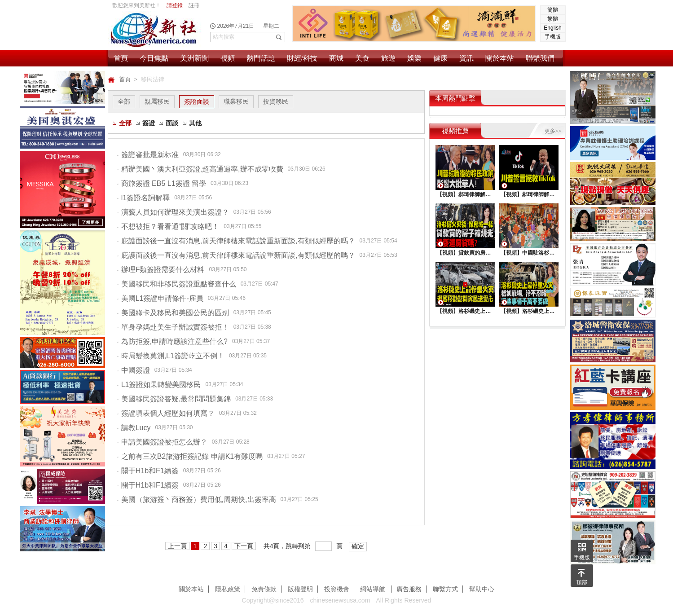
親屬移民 (157, 101)
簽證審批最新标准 (148, 155)
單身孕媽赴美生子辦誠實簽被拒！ (173, 327)
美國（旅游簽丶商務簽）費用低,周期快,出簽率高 (197, 499)
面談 (172, 123)
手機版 (553, 37)
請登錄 (175, 5)
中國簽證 (134, 370)
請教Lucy (134, 428)
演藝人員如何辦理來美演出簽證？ (173, 212)
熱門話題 (261, 58)
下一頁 (244, 546)
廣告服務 (409, 589)
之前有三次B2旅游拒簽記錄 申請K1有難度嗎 (190, 456)
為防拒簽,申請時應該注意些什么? (173, 341)
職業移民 (236, 101)
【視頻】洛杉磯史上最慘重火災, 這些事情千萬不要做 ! (528, 311)
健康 (440, 58)
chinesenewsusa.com (340, 600)
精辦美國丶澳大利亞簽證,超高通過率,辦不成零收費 (200, 169)
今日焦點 (154, 58)
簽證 (149, 123)
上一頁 (177, 546)
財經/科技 (302, 58)
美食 (362, 58)
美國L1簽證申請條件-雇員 (160, 298)
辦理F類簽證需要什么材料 (161, 270)
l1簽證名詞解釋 (144, 198)
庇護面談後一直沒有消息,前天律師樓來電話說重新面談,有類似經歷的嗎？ (236, 241)
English (552, 28)
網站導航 (374, 589)
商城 (336, 58)
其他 (195, 123)
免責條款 (264, 589)
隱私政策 (228, 589)
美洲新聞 (194, 58)
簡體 (553, 10)
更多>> (553, 131)
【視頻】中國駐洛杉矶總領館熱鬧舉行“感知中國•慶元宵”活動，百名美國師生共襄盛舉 (528, 253)
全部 (124, 101)
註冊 (194, 5)
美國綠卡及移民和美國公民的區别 (173, 313)
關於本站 (500, 58)
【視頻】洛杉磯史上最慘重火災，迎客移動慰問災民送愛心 (465, 311)
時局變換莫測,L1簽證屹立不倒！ (171, 356)
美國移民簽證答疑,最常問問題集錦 (174, 399)
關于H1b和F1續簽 (148, 471)
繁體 (553, 19)
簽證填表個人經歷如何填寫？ (166, 413)
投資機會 (337, 589)
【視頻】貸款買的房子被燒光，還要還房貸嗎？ (465, 253)
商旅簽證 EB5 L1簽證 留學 (162, 183)
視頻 (228, 58)
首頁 (121, 58)
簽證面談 (197, 101)
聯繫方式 (445, 589)
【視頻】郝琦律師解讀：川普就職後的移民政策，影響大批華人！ (465, 194)
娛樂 (414, 58)
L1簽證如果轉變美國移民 (159, 385)
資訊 (466, 58)
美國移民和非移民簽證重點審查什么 (177, 284)
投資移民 (276, 101)
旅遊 (388, 58)
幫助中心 (482, 589)
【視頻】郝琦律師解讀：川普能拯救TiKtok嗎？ (528, 194)
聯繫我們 (540, 58)
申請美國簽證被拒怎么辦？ (162, 442)
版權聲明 (300, 589)
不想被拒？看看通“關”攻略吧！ (168, 227)
